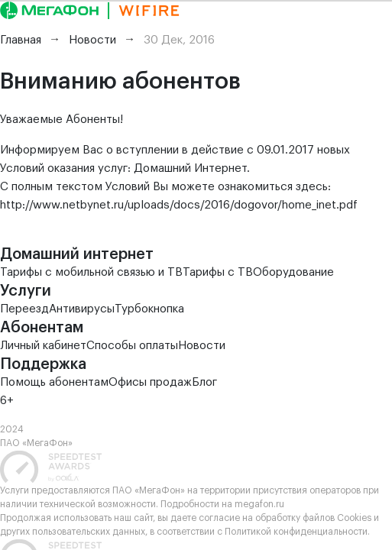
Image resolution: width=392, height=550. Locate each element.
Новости (202, 346)
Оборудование (293, 272)
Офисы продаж (150, 382)
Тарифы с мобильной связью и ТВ (91, 272)
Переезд (24, 309)
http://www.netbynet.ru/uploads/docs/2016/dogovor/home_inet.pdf (179, 205)
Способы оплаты (132, 346)
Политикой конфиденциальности (296, 532)
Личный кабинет (43, 346)
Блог (204, 382)
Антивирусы (82, 309)
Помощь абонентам (54, 382)
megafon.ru (259, 504)
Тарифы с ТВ (218, 272)
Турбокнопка (149, 309)
